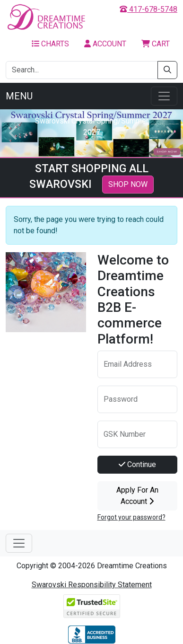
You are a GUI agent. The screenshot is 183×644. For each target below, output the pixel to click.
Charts (50, 44)
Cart (156, 44)
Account (105, 44)
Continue (137, 464)
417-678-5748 (148, 9)
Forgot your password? (131, 517)
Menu (19, 96)
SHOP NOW (128, 184)
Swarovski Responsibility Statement (92, 585)
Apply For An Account (137, 496)
